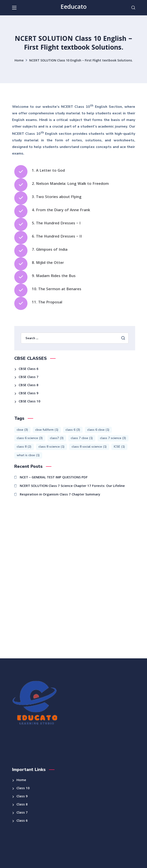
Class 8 (22, 805)
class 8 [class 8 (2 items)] (24, 447)
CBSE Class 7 (29, 377)
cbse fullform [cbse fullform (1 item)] (47, 430)
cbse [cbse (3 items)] (22, 430)
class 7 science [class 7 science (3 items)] (113, 438)
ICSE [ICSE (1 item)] (119, 447)
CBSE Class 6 (29, 369)
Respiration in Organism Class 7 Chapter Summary (60, 495)
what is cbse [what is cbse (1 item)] (28, 455)
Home (19, 61)
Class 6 (22, 821)
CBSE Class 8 (29, 385)
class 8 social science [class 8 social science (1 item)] (89, 447)
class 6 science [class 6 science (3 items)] (30, 438)
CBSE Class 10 (30, 402)
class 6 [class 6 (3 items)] (73, 430)
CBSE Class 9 (29, 394)
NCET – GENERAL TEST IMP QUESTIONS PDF (54, 478)
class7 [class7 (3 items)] (57, 438)
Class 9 (22, 797)
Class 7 (22, 813)
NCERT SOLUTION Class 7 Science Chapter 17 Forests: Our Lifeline (72, 486)
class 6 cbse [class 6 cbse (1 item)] (98, 430)
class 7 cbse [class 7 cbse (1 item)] (82, 438)
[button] (133, 8)
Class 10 (23, 789)
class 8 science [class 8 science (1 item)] (52, 447)
